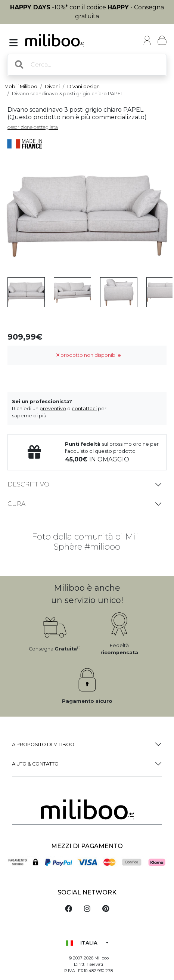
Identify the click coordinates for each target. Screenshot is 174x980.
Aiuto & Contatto (35, 764)
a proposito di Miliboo (43, 744)
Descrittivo (28, 484)
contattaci (84, 409)
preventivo (53, 409)
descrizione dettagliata (33, 127)
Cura (16, 504)
